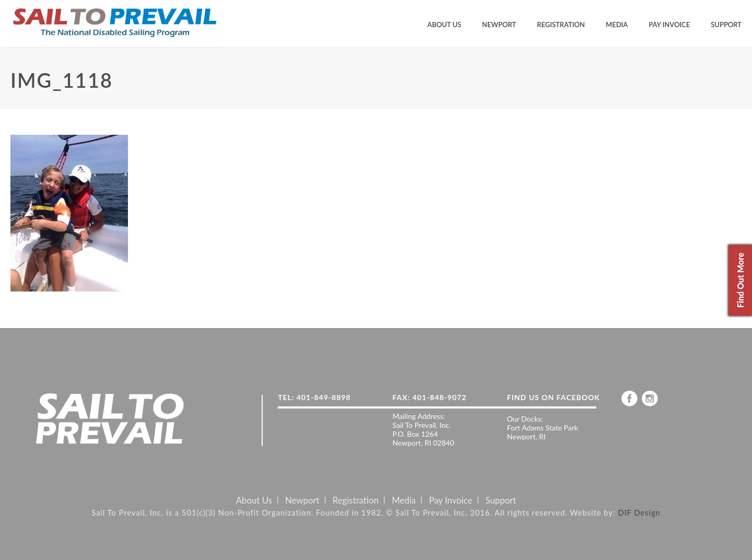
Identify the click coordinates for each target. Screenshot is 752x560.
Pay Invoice (669, 25)
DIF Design (639, 512)
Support (726, 25)
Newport (499, 25)
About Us (444, 25)
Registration (561, 25)
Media (617, 25)
